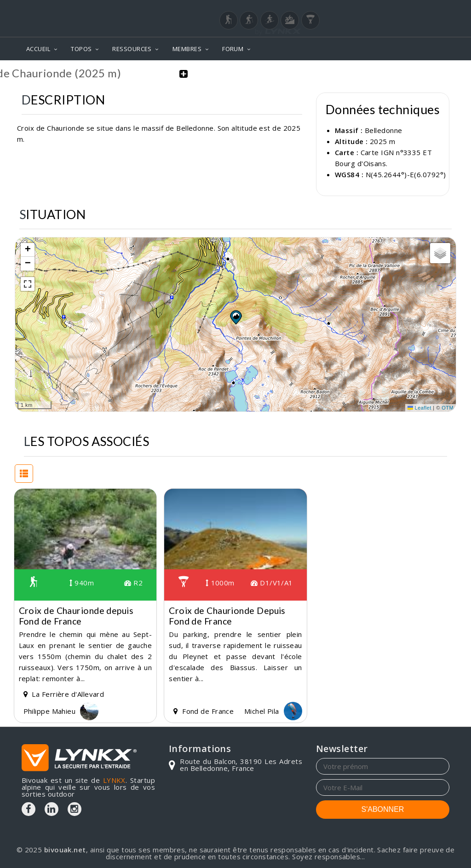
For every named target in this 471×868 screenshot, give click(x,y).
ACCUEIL (38, 49)
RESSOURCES (132, 49)
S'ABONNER (383, 809)
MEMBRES (187, 49)
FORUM (233, 49)
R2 (133, 583)
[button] (235, 317)
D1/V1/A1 (272, 583)
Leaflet (419, 408)
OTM (448, 408)
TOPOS (81, 49)
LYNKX (114, 780)
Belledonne (384, 130)
